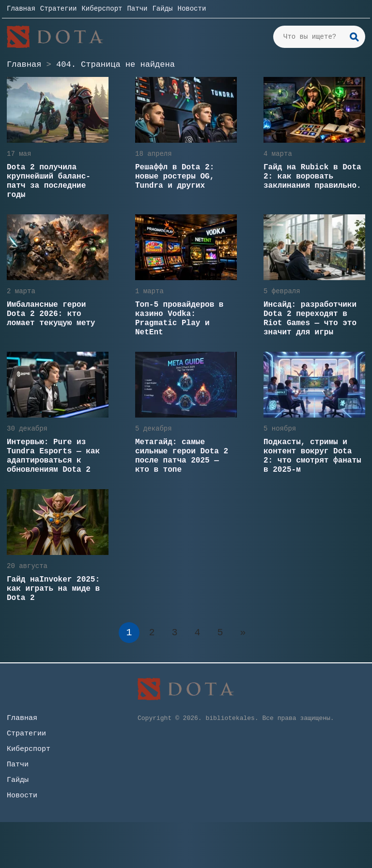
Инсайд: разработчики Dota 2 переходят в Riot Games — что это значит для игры (310, 319)
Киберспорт (102, 9)
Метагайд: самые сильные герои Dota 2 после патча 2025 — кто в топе (182, 456)
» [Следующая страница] (243, 633)
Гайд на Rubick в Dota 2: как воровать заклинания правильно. (312, 177)
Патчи (137, 9)
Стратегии (59, 9)
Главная (21, 9)
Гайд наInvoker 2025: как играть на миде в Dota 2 (53, 589)
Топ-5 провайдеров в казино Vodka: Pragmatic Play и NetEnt (179, 319)
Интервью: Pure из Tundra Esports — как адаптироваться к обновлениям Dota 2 (53, 456)
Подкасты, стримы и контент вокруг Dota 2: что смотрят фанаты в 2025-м (312, 456)
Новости (192, 9)
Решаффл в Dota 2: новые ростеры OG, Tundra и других (175, 177)
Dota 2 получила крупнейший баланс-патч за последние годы (49, 181)
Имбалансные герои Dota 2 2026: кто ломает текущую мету (51, 314)
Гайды (162, 9)
